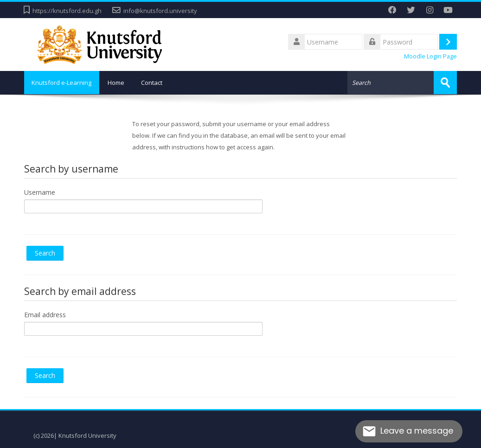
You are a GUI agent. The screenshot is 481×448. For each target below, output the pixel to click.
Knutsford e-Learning (63, 83)
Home (119, 83)
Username (40, 192)
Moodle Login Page (430, 56)
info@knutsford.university (160, 11)
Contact (155, 83)
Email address (45, 314)
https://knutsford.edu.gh (67, 11)
